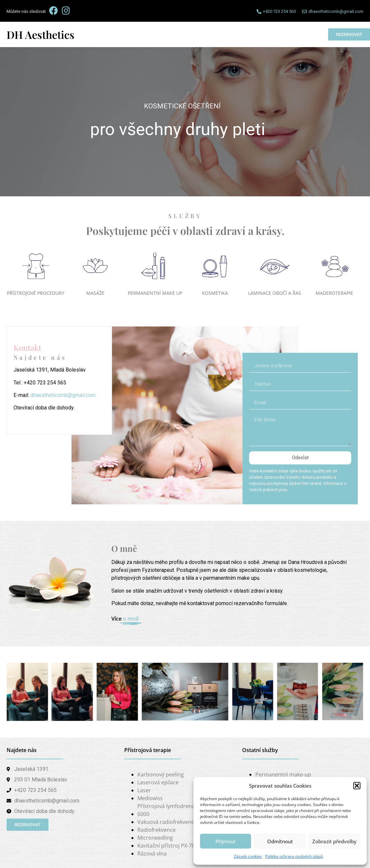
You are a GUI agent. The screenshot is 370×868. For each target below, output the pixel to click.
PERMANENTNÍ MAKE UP (155, 293)
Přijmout (226, 841)
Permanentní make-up (283, 774)
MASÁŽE (95, 293)
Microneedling (155, 838)
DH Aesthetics (41, 34)
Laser (144, 790)
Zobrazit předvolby (334, 841)
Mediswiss (150, 798)
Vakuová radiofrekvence (167, 822)
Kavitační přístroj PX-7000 (169, 846)
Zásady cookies (248, 856)
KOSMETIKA (215, 293)
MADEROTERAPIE (334, 293)
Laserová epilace (158, 782)
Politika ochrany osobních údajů (294, 856)
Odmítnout (280, 841)
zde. (292, 490)
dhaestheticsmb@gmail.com (63, 395)
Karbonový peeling (161, 774)
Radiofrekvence (157, 830)
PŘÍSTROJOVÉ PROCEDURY (36, 293)
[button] (357, 786)
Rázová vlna (152, 854)
